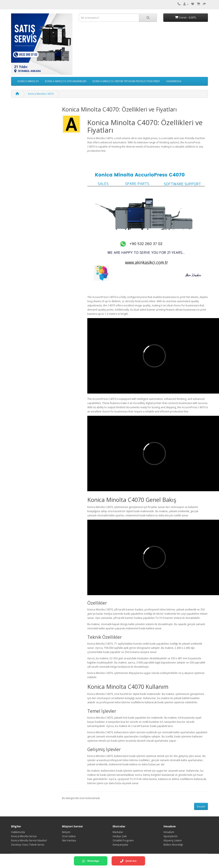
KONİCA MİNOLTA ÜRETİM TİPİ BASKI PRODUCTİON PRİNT (126, 81)
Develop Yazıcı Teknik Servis (28, 845)
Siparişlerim (171, 836)
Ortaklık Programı (123, 840)
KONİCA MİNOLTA (28, 81)
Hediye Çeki (120, 836)
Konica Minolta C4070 (41, 94)
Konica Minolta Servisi (24, 836)
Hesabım (169, 832)
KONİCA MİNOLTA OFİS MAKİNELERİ (66, 81)
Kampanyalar (120, 845)
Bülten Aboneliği (173, 845)
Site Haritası (69, 840)
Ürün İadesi (69, 836)
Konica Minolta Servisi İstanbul (29, 840)
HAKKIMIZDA (174, 81)
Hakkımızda (18, 832)
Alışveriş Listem (173, 840)
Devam (201, 806)
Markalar (118, 832)
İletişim (66, 832)
